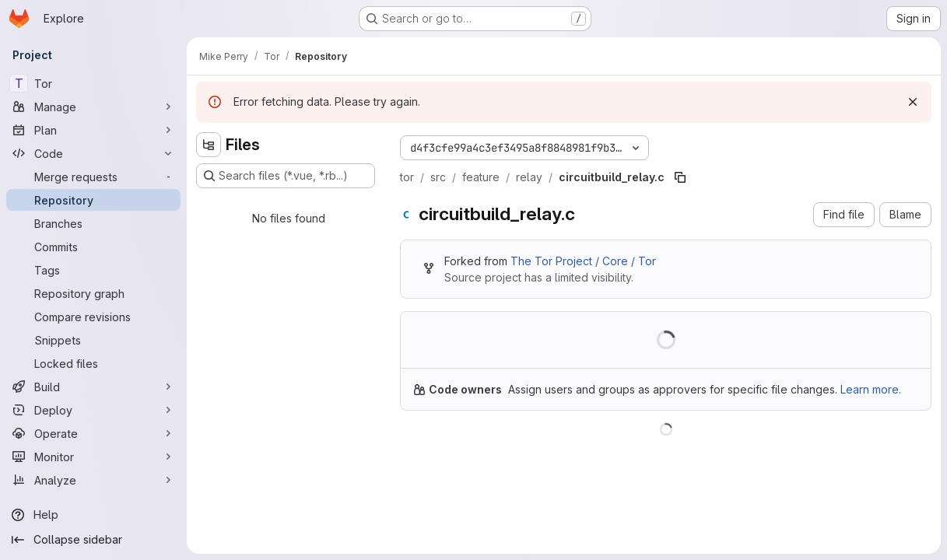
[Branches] (93, 223)
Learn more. (871, 389)
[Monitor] (93, 457)
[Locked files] (93, 363)
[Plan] (93, 130)
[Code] (93, 153)
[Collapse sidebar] (93, 540)
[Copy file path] (680, 177)
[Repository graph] (93, 293)
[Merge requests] (93, 177)
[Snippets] (93, 340)
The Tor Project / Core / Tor (583, 261)
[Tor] (93, 83)
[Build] (93, 387)
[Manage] (93, 107)
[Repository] (93, 200)
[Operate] (93, 433)
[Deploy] (93, 410)
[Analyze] (93, 480)
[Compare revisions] (93, 317)
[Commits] (93, 247)
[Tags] (93, 270)
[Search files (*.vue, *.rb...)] (286, 176)
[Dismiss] (913, 102)
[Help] (93, 515)
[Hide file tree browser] (209, 145)
